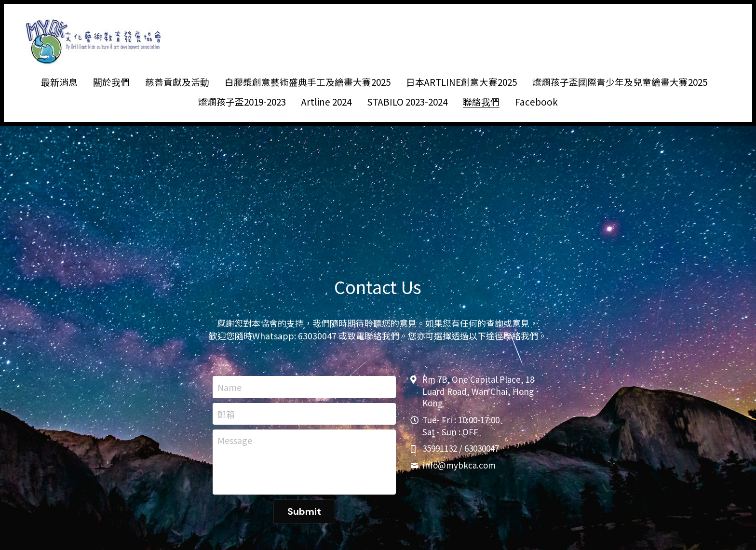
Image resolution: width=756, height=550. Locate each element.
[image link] (94, 39)
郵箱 (226, 414)
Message (235, 440)
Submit (304, 511)
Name (229, 387)
